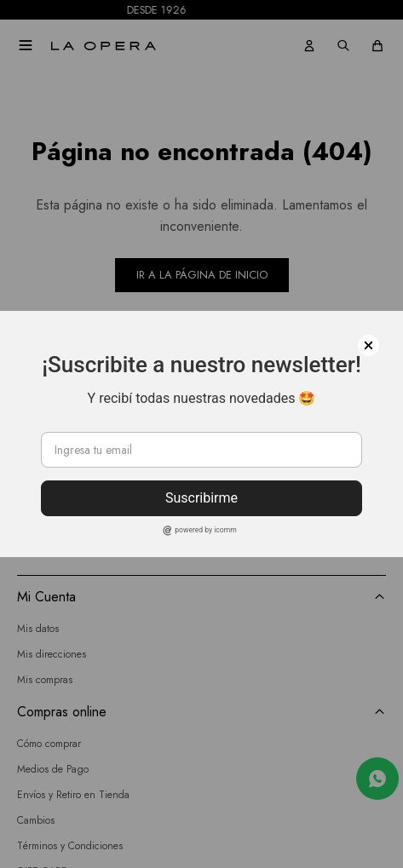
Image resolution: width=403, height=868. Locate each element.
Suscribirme (201, 498)
